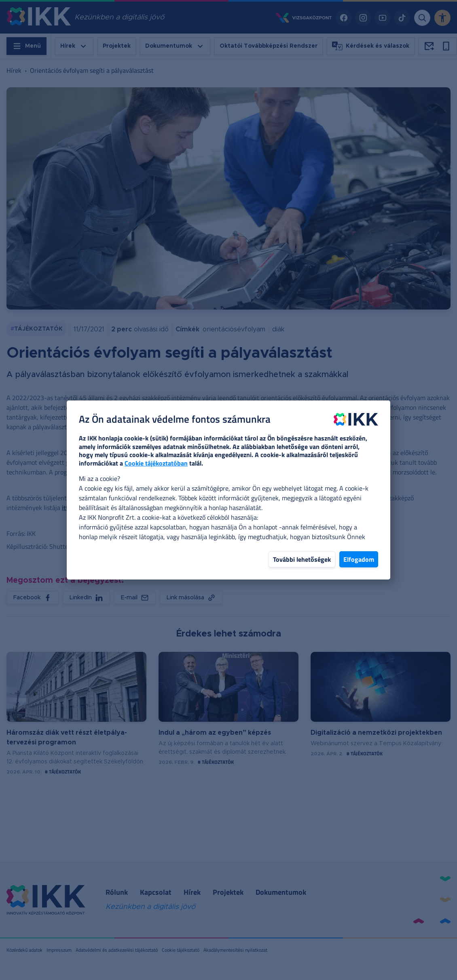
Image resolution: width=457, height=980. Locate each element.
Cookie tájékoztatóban (156, 463)
